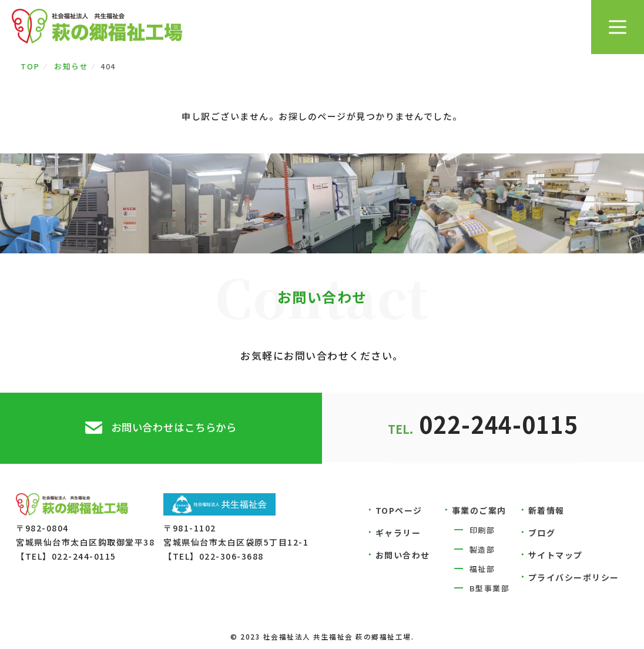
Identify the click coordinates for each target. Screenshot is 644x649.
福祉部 (482, 571)
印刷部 (482, 532)
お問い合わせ (403, 557)
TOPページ (399, 512)
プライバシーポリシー (574, 579)
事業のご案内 (479, 512)
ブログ (542, 534)
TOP (30, 66)
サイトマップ (556, 557)
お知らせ (71, 66)
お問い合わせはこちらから (174, 428)
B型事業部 (490, 590)
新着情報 (546, 512)
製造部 (482, 551)
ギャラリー (398, 534)
